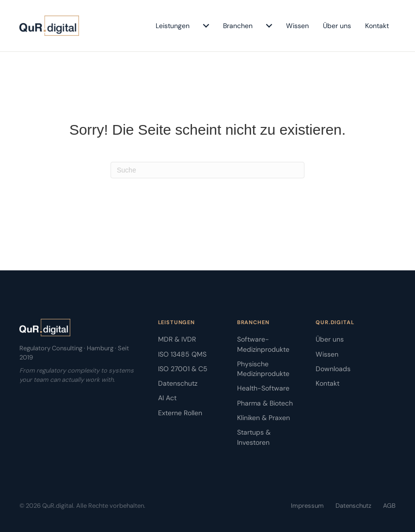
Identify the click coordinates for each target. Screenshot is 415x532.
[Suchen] (207, 170)
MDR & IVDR (177, 339)
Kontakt (327, 383)
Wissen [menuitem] (297, 26)
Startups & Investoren (254, 437)
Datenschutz (178, 383)
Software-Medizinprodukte (263, 344)
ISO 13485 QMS (182, 354)
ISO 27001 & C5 (183, 369)
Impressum (307, 506)
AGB (389, 506)
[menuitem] (206, 26)
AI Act (167, 398)
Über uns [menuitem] (337, 26)
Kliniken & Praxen (263, 418)
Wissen (327, 354)
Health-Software (263, 388)
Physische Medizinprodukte (263, 369)
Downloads (333, 369)
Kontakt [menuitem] (377, 26)
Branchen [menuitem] (238, 26)
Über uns (330, 339)
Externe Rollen (180, 413)
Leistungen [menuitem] (173, 26)
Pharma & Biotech (265, 403)
